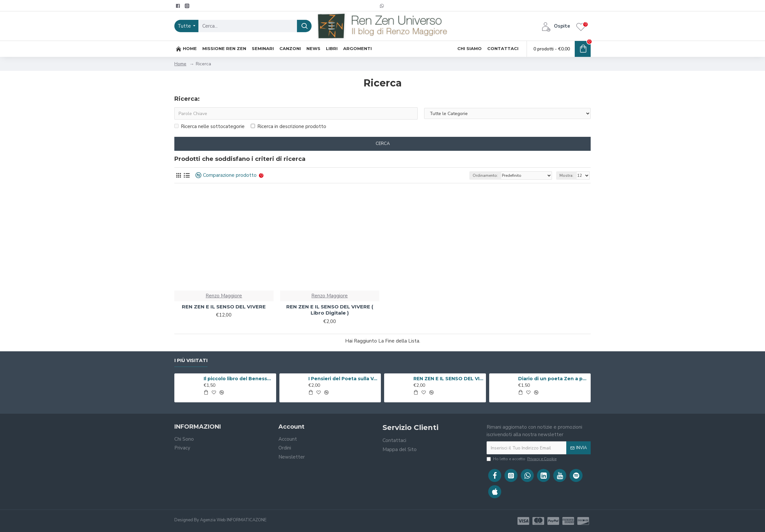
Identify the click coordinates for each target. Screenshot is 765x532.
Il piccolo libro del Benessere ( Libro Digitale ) (239, 379)
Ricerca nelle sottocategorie (209, 126)
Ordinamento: (485, 175)
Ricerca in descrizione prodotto (289, 126)
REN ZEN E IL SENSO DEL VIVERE (224, 307)
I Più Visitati (191, 361)
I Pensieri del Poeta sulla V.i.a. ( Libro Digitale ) (343, 379)
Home (180, 64)
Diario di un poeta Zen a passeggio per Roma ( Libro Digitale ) (553, 379)
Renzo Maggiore (224, 296)
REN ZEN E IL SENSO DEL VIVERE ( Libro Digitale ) (330, 310)
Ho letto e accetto (522, 459)
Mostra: (566, 175)
